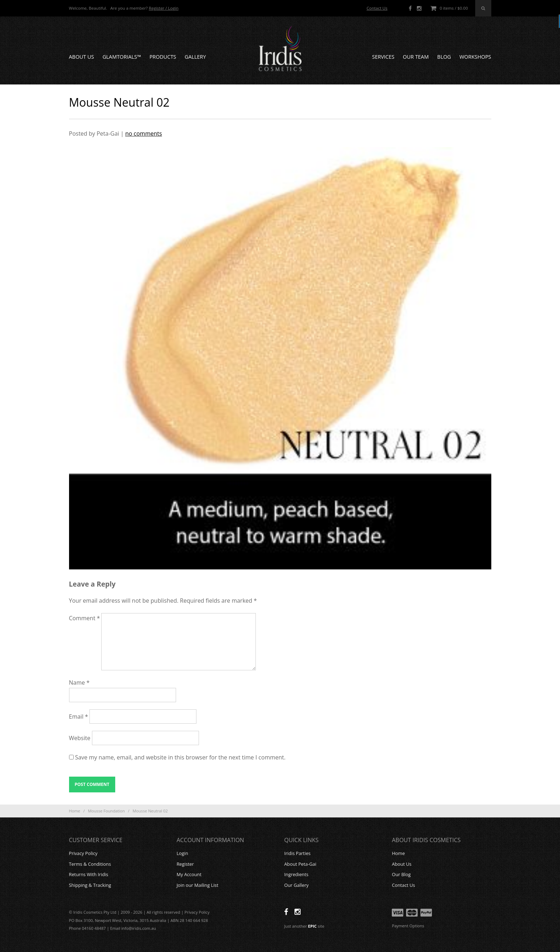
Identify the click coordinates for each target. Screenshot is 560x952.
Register (185, 864)
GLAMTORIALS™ (122, 57)
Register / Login (164, 8)
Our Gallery (296, 885)
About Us (82, 57)
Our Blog (401, 874)
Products (163, 57)
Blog (444, 57)
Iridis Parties (297, 853)
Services (383, 57)
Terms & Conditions (90, 864)
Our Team (416, 57)
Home (75, 811)
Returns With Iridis (89, 874)
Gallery (195, 57)
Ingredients (296, 874)
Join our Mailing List (197, 885)
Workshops (475, 57)
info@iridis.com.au (139, 928)
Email (79, 717)
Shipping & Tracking (90, 885)
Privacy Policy (83, 853)
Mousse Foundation (106, 811)
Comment (85, 618)
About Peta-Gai (300, 864)
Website (80, 738)
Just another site (304, 926)
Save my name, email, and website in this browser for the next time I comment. (180, 757)
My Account (189, 874)
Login (182, 853)
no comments (144, 133)
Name (79, 683)
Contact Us (377, 8)
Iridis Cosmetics (280, 49)
